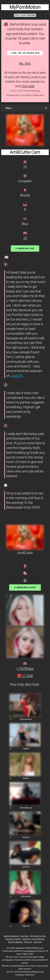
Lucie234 (16, 376)
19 (25, 238)
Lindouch (26, 867)
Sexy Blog (25, 936)
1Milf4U (26, 749)
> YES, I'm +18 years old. (25, 53)
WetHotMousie (26, 808)
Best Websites (39, 939)
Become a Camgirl (13, 939)
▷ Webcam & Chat (25, 587)
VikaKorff (26, 837)
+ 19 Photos (25, 668)
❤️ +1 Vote (25, 676)
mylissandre (26, 896)
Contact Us (27, 939)
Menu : (9, 108)
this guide (28, 86)
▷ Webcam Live (25, 248)
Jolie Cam (38, 942)
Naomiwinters (26, 719)
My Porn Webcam (15, 942)
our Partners (29, 951)
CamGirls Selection (11, 936)
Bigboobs (26, 926)
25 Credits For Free (38, 936)
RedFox (26, 778)
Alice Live (28, 942)
